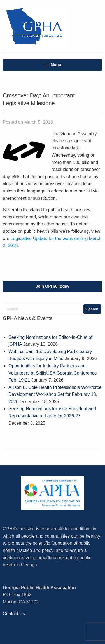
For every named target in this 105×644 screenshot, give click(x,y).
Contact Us (14, 614)
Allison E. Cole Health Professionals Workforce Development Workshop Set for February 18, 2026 (55, 394)
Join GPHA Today (53, 286)
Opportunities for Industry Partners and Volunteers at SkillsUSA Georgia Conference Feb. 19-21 (53, 373)
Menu (53, 65)
